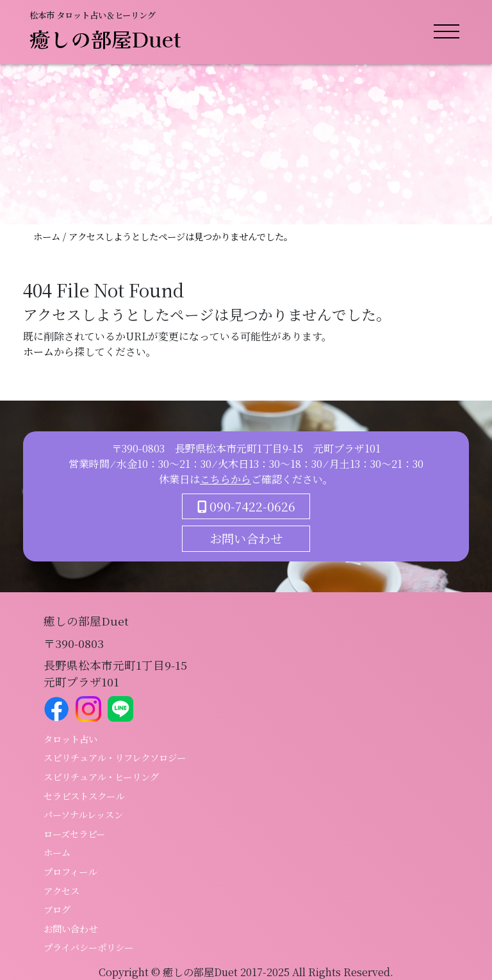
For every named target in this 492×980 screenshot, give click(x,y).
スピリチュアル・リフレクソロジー (115, 757)
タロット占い (70, 739)
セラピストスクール (84, 796)
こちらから (225, 479)
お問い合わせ (246, 538)
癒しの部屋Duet (105, 38)
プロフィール (70, 871)
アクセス (61, 891)
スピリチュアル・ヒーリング (101, 777)
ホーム (48, 236)
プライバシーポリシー (88, 947)
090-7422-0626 (246, 506)
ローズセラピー (74, 834)
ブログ (57, 909)
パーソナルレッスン (83, 814)
